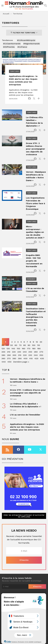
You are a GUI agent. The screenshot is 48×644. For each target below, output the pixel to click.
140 (13, 349)
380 (14, 358)
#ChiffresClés (9, 47)
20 (41, 342)
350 (41, 355)
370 (9, 358)
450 (9, 362)
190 (39, 349)
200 (3, 352)
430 (42, 358)
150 (18, 349)
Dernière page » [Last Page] (21, 362)
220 (14, 352)
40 (7, 345)
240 (25, 352)
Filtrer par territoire (24, 33)
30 (3, 345)
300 (14, 355)
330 (30, 355)
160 (24, 349)
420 (36, 358)
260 (36, 352)
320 (25, 355)
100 (34, 345)
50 (12, 345)
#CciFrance (22, 47)
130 (8, 349)
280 (3, 355)
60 (16, 345)
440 (4, 362)
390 (20, 358)
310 (20, 355)
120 (3, 349)
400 (25, 358)
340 (36, 355)
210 (9, 352)
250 (30, 352)
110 (39, 345)
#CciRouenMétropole (26, 40)
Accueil (6, 14)
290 (9, 355)
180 (34, 349)
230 (19, 352)
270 (41, 352)
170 (29, 349)
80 (25, 345)
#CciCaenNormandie (12, 44)
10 (37, 342)
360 (3, 358)
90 (29, 345)
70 (20, 345)
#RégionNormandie (32, 44)
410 (31, 358)
